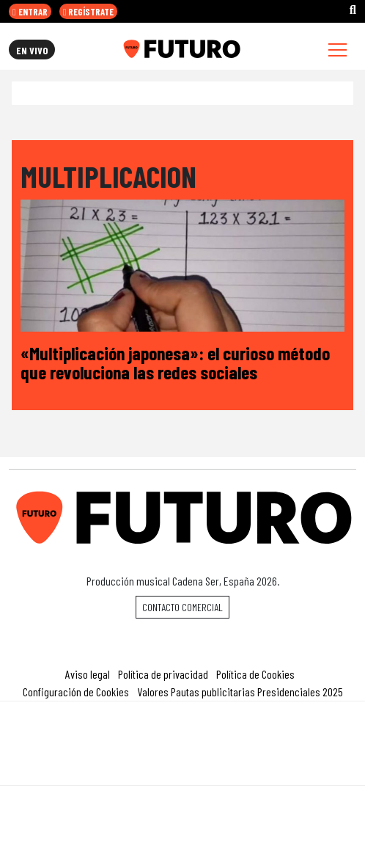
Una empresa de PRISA (182, 733)
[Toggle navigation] (338, 50)
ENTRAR (30, 12)
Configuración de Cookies (76, 692)
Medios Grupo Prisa (183, 769)
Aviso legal (88, 674)
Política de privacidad (163, 674)
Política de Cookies (255, 674)
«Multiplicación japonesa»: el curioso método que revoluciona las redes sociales (175, 362)
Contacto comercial (182, 607)
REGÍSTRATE (89, 12)
